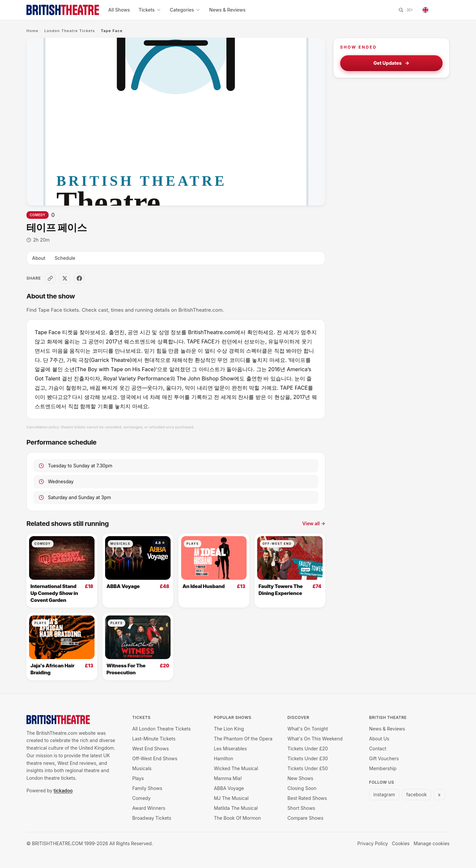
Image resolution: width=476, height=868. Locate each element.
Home (32, 31)
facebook (416, 794)
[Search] (405, 10)
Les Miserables (230, 749)
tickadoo (63, 790)
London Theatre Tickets (70, 31)
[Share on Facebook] (79, 278)
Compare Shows (306, 818)
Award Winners (149, 808)
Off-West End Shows (155, 758)
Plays (193, 544)
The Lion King (229, 729)
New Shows (300, 778)
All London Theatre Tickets (161, 729)
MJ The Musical (231, 798)
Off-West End (277, 544)
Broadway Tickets (152, 818)
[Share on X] (65, 278)
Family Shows (147, 788)
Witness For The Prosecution (126, 669)
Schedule (65, 258)
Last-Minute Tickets (154, 739)
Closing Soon (302, 788)
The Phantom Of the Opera (243, 739)
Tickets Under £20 (308, 749)
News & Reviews (227, 10)
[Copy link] (50, 278)
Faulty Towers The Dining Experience (281, 590)
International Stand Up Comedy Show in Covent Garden (54, 593)
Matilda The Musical (236, 808)
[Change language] (434, 10)
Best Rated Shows (307, 798)
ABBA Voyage (123, 586)
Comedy (38, 215)
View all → (314, 523)
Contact (378, 749)
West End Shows (151, 749)
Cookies (401, 843)
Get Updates (392, 63)
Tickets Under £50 (308, 768)
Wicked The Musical (236, 768)
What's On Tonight (308, 729)
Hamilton (224, 758)
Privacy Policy (373, 843)
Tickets (150, 10)
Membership (383, 768)
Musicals (120, 544)
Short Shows (301, 808)
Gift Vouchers (384, 758)
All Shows (119, 10)
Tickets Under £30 (308, 758)
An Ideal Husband (204, 586)
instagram (384, 794)
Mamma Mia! (228, 778)
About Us (379, 739)
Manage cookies (432, 843)
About (39, 258)
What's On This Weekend (315, 739)
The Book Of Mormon (237, 818)
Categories (185, 10)
